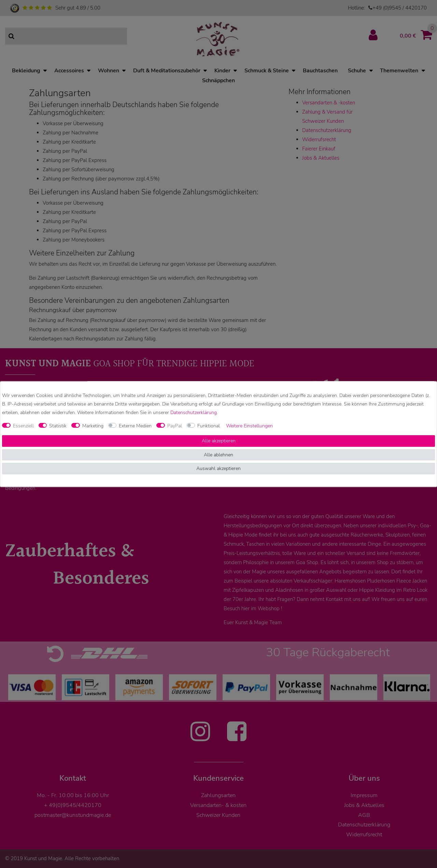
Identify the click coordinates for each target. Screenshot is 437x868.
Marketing (93, 426)
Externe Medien (135, 426)
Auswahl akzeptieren (218, 469)
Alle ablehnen (218, 455)
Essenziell (23, 426)
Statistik (58, 426)
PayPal (175, 426)
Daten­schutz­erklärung (194, 413)
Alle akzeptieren (219, 441)
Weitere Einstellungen (249, 426)
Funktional (209, 426)
